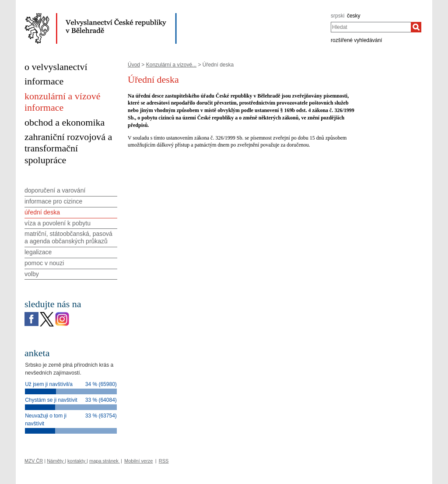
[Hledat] (416, 27)
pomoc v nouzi (44, 263)
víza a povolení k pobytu (58, 223)
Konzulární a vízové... (171, 65)
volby (32, 274)
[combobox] (371, 27)
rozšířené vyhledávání (356, 40)
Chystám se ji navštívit (51, 400)
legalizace (38, 252)
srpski (338, 16)
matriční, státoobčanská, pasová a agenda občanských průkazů (68, 237)
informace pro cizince (53, 201)
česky (354, 16)
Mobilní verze (138, 461)
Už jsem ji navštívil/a (49, 384)
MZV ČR (34, 461)
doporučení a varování (55, 190)
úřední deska (42, 212)
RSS (164, 461)
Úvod (134, 65)
